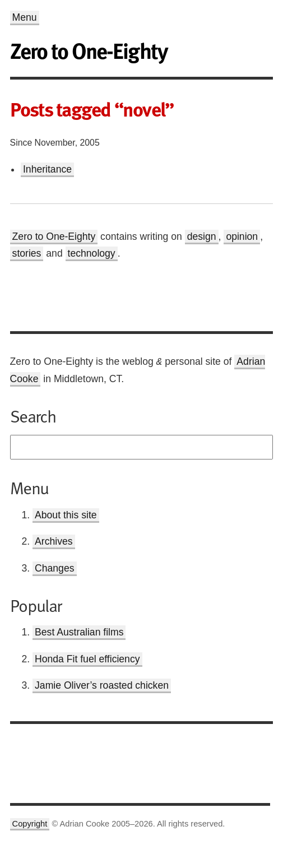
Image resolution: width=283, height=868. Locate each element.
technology (92, 253)
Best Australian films (79, 632)
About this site (66, 515)
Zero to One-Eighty (54, 236)
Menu (25, 17)
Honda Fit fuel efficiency (87, 659)
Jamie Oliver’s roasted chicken (102, 685)
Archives (54, 541)
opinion (242, 236)
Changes (54, 568)
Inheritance (47, 169)
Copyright (30, 824)
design (202, 236)
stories (27, 253)
